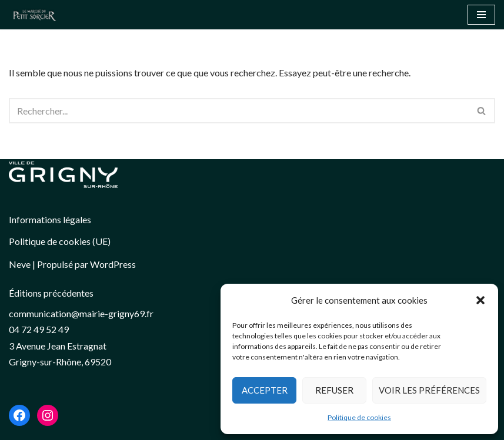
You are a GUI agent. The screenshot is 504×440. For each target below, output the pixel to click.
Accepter (265, 390)
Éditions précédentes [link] (51, 293)
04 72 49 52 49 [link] (39, 329)
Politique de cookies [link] (359, 417)
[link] (38, 15)
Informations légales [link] (50, 219)
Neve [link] (20, 264)
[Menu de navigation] (481, 15)
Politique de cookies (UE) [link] (60, 241)
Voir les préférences (429, 390)
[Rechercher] (239, 111)
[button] (480, 300)
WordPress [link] (113, 264)
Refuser (334, 390)
